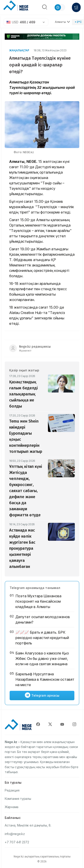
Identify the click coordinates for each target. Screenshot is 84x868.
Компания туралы (18, 799)
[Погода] (78, 22)
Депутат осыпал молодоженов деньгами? (43, 619)
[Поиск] (45, 7)
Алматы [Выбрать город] (62, 22)
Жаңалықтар (19, 50)
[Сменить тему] (60, 7)
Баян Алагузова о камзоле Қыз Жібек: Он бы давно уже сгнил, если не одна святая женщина (42, 659)
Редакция (12, 790)
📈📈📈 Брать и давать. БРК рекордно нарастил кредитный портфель (42, 638)
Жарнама (12, 807)
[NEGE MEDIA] (16, 6)
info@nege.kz (15, 834)
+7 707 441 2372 (17, 842)
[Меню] (76, 7)
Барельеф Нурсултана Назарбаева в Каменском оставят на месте (45, 679)
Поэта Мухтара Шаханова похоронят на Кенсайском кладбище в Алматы (38, 601)
